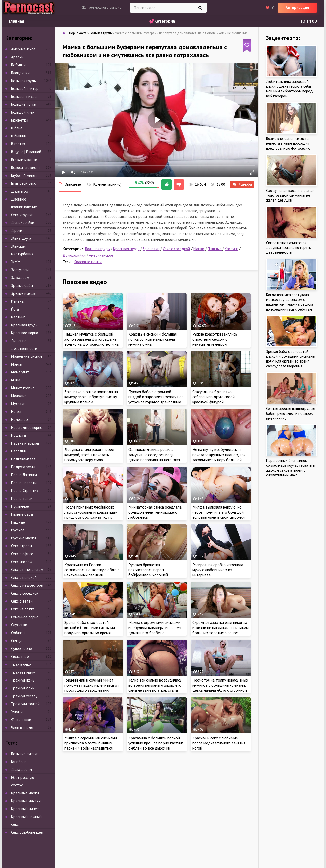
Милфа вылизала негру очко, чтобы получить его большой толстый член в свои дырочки (219, 512)
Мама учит (20, 372)
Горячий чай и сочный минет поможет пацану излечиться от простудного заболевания (92, 685)
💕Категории (162, 21)
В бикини (19, 136)
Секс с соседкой (176, 249)
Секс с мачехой (24, 577)
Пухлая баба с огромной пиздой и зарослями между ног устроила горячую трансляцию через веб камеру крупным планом (156, 402)
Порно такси (22, 498)
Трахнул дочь (23, 688)
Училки (17, 712)
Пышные (215, 249)
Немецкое (19, 419)
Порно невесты (24, 483)
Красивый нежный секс (26, 820)
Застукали (20, 270)
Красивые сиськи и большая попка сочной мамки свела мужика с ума (153, 339)
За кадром (20, 278)
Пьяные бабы (22, 514)
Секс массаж (22, 562)
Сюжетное (20, 656)
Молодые (19, 396)
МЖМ (16, 380)
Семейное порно (25, 617)
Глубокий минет (24, 175)
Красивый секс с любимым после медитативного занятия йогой (219, 743)
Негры (16, 412)
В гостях (18, 144)
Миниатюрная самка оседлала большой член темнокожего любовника (155, 512)
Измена (17, 301)
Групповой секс (24, 183)
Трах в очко (21, 664)
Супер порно (22, 649)
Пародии (19, 451)
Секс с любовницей (27, 832)
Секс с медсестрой (27, 585)
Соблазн (18, 633)
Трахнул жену (23, 680)
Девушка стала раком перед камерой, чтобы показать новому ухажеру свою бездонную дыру (89, 457)
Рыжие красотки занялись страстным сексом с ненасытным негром (215, 339)
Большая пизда (24, 96)
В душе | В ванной (26, 152)
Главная (17, 21)
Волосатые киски (25, 168)
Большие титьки (25, 754)
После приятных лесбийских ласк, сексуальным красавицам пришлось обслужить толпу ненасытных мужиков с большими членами (91, 517)
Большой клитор (25, 89)
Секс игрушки (22, 215)
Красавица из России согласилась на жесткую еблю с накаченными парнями (92, 570)
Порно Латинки (24, 475)
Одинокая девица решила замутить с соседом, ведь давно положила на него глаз (154, 455)
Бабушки (18, 65)
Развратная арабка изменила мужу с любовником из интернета (218, 570)
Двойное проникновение (24, 203)
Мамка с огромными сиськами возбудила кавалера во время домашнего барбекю (155, 627)
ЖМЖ (16, 262)
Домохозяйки (74, 255)
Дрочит (18, 230)
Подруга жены (23, 467)
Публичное (20, 506)
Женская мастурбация (22, 250)
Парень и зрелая (25, 443)
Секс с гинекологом (27, 570)
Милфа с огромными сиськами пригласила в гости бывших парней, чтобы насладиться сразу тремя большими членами (92, 745)
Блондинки (20, 73)
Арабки (17, 57)
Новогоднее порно (27, 427)
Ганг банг (19, 762)
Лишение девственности (24, 345)
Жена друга (21, 238)
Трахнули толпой (25, 704)
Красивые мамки (88, 262)
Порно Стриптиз (25, 491)
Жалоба (242, 184)
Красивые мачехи (26, 801)
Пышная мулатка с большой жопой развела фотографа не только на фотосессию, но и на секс (92, 342)
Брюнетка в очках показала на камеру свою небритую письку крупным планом (91, 397)
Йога (15, 309)
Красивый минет (25, 809)
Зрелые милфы (23, 293)
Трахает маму (23, 672)
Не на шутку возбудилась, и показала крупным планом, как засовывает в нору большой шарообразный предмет (219, 457)
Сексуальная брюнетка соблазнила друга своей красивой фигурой (213, 397)
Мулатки (18, 404)
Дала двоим (22, 770)
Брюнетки (151, 249)
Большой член (23, 112)
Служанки (19, 625)
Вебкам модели (24, 160)
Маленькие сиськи (26, 356)
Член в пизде (22, 727)
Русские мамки (24, 538)
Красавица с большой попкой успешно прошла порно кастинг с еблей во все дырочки (156, 743)
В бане (17, 128)
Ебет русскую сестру (23, 781)
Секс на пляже (23, 609)
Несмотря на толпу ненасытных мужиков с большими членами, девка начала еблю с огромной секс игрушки (220, 688)
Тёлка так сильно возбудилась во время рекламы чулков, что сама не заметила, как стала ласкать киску (155, 688)
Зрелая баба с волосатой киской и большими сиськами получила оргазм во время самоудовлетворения (90, 630)
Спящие (17, 641)
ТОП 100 (308, 21)
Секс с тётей (22, 601)
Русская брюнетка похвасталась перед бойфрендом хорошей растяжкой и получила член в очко (154, 575)
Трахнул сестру (24, 696)
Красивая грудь (126, 249)
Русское (18, 530)
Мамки (199, 249)
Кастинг (231, 249)
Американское (101, 255)
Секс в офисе (22, 554)
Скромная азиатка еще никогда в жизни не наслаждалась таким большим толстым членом (220, 627)
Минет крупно (23, 388)
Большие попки (24, 104)
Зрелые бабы (22, 285)
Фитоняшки (21, 720)
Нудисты (19, 435)
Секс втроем (22, 546)
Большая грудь (97, 249)
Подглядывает (23, 459)
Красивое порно (25, 333)
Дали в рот (21, 191)
